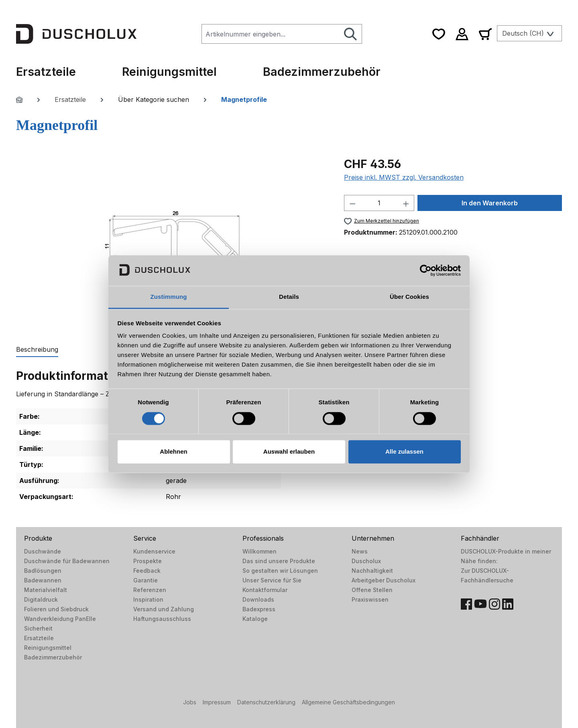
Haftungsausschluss (162, 619)
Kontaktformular (265, 590)
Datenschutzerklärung (266, 702)
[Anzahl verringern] (352, 203)
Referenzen (150, 590)
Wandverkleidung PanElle (60, 619)
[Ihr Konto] (462, 34)
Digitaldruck (41, 599)
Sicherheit (38, 628)
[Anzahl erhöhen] (406, 203)
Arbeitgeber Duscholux (384, 580)
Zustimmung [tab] (169, 297)
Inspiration (148, 599)
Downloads (258, 599)
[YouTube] (480, 604)
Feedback (147, 571)
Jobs (190, 702)
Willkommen (259, 551)
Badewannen (43, 580)
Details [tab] (289, 297)
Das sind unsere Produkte (279, 561)
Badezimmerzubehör (53, 657)
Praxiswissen (370, 599)
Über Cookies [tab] (409, 297)
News (360, 551)
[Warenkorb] (485, 34)
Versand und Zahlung (164, 609)
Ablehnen (173, 452)
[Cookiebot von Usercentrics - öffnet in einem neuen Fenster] (426, 270)
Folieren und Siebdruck (56, 609)
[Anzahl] (379, 203)
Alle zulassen (404, 452)
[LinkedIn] (508, 604)
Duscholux (366, 561)
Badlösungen (43, 571)
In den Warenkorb (490, 203)
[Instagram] (495, 604)
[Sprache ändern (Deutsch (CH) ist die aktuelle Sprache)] (529, 33)
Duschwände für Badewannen (67, 561)
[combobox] (271, 34)
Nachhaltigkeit (372, 571)
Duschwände (43, 551)
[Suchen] (351, 34)
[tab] (37, 350)
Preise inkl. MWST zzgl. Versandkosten (404, 177)
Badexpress (259, 609)
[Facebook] (466, 604)
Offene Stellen (372, 590)
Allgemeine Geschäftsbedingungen (348, 702)
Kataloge (255, 619)
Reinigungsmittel (48, 648)
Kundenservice (154, 551)
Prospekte (148, 561)
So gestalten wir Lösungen (280, 571)
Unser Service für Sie (272, 580)
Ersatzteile (39, 638)
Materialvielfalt (46, 590)
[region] (172, 242)
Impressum (217, 702)
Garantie (146, 580)
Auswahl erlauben (289, 452)
